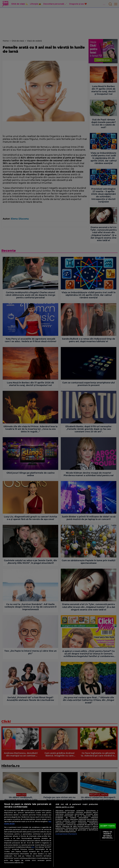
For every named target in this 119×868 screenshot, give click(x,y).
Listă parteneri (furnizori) (66, 834)
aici (33, 847)
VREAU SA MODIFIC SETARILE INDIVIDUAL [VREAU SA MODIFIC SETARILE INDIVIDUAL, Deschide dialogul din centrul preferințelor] (107, 835)
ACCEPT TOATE (107, 826)
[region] (59, 834)
